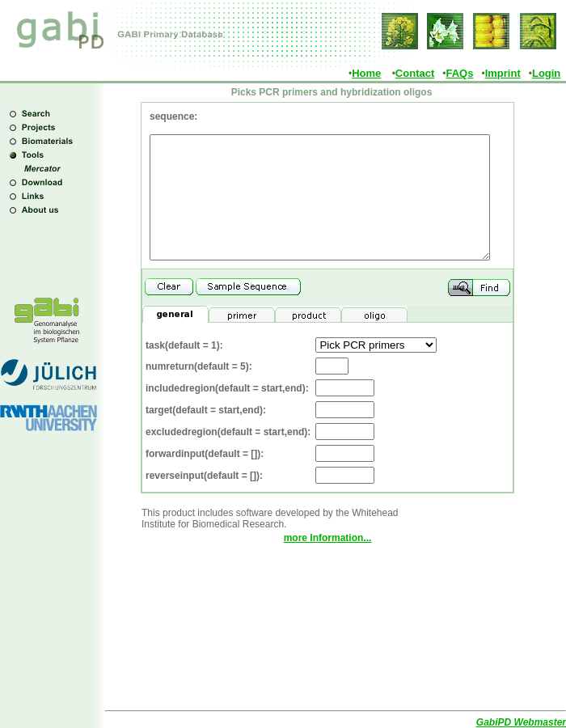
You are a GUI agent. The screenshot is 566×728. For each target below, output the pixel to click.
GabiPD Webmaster (521, 722)
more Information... (328, 562)
